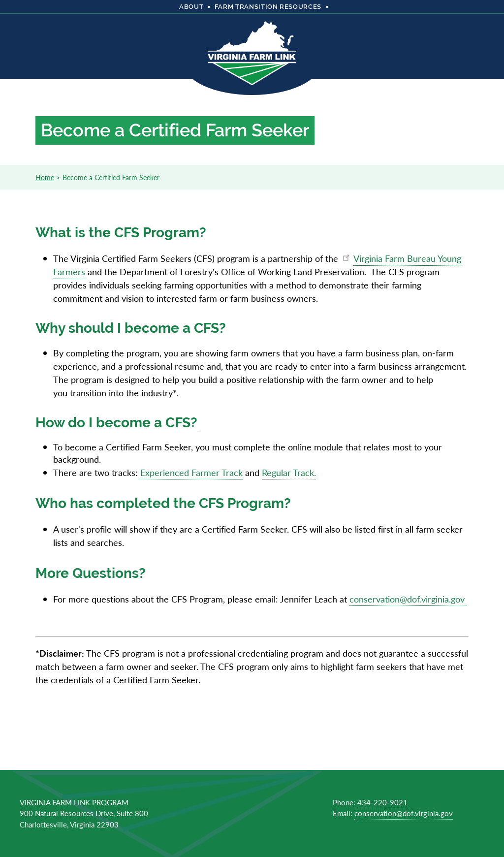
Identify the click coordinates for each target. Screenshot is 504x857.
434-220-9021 (382, 802)
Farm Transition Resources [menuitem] (268, 7)
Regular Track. (289, 472)
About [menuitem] (191, 7)
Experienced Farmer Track (190, 472)
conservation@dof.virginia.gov (408, 599)
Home (45, 177)
